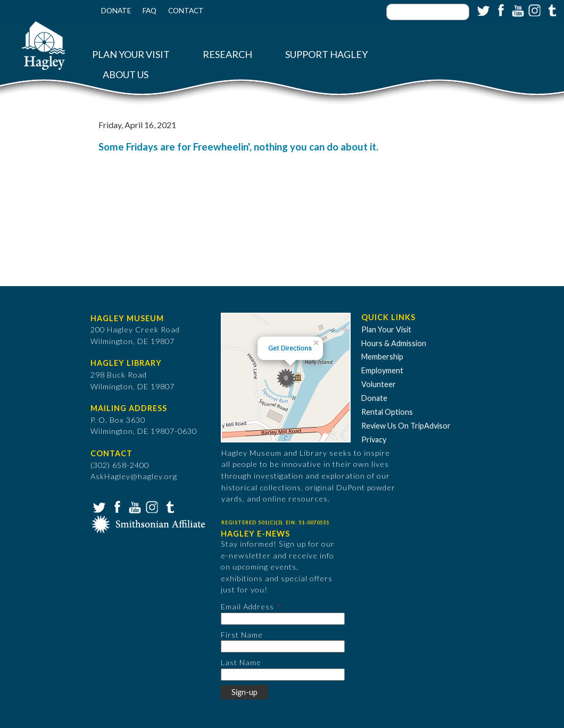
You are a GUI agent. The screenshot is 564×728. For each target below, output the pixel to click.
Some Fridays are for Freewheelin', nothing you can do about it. (238, 147)
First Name (242, 635)
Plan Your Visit (131, 55)
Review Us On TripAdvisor (406, 426)
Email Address (247, 606)
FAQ (150, 11)
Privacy (374, 440)
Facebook (500, 10)
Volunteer (379, 384)
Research (227, 55)
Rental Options (387, 412)
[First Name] (283, 646)
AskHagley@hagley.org (134, 476)
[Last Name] (283, 675)
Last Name (241, 662)
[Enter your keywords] (428, 12)
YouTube (517, 10)
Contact (186, 11)
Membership (382, 357)
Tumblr (551, 10)
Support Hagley (326, 55)
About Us (126, 75)
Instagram (534, 10)
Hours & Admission (394, 343)
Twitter (483, 10)
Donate (116, 11)
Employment (382, 370)
